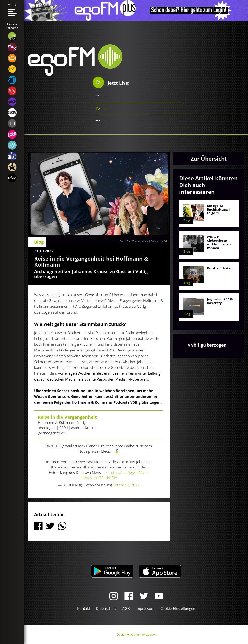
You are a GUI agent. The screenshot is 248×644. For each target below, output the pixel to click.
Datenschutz (106, 608)
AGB (126, 608)
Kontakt (84, 608)
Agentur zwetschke (143, 634)
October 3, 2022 (126, 485)
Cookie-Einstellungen (178, 608)
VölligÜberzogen (209, 345)
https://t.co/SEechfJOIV (99, 478)
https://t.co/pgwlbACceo (129, 472)
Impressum (145, 608)
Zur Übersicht (209, 158)
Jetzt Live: (111, 82)
